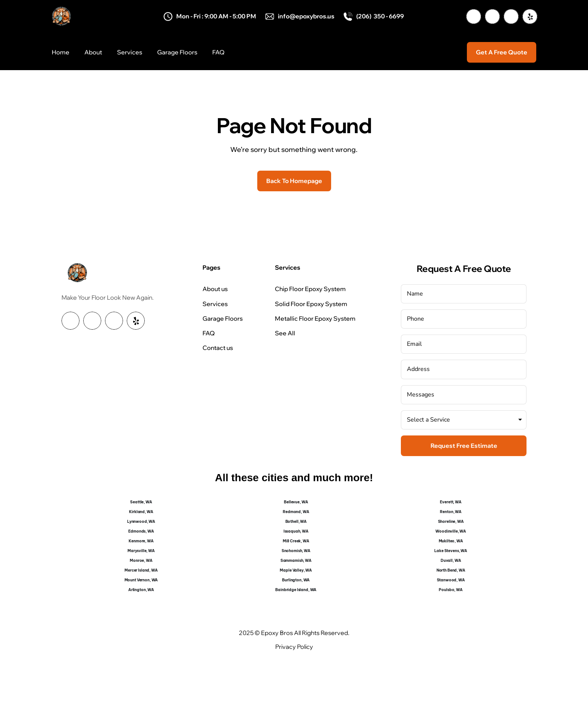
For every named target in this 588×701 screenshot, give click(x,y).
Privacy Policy (294, 647)
